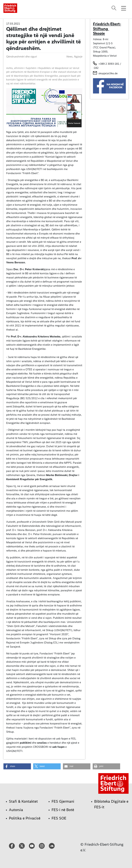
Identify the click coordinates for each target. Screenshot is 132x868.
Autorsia (16, 810)
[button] (17, 766)
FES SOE (59, 818)
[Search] (114, 8)
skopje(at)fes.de (108, 73)
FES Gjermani (63, 801)
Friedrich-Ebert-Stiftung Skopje (107, 29)
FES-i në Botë (63, 810)
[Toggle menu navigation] (124, 8)
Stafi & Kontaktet (23, 801)
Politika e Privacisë (25, 818)
